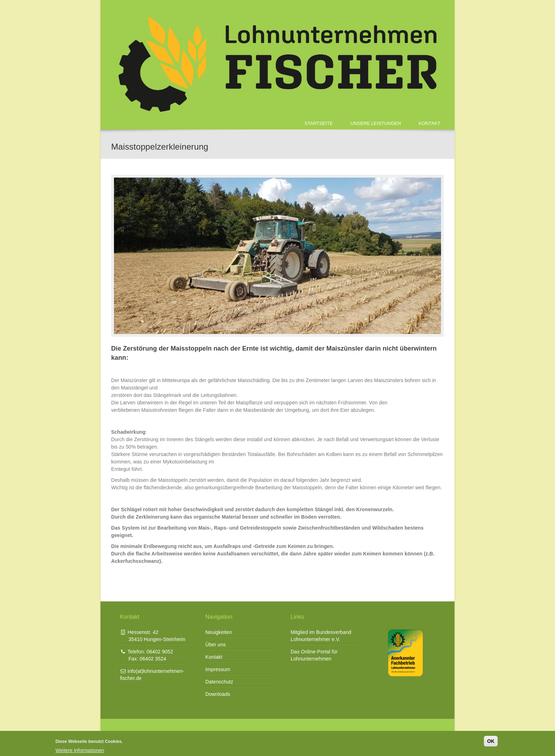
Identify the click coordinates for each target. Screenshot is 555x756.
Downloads (218, 694)
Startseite (319, 123)
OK (491, 741)
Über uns (216, 645)
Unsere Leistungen (376, 123)
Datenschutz (219, 682)
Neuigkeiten (219, 632)
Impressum (218, 669)
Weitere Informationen (80, 750)
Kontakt (430, 123)
